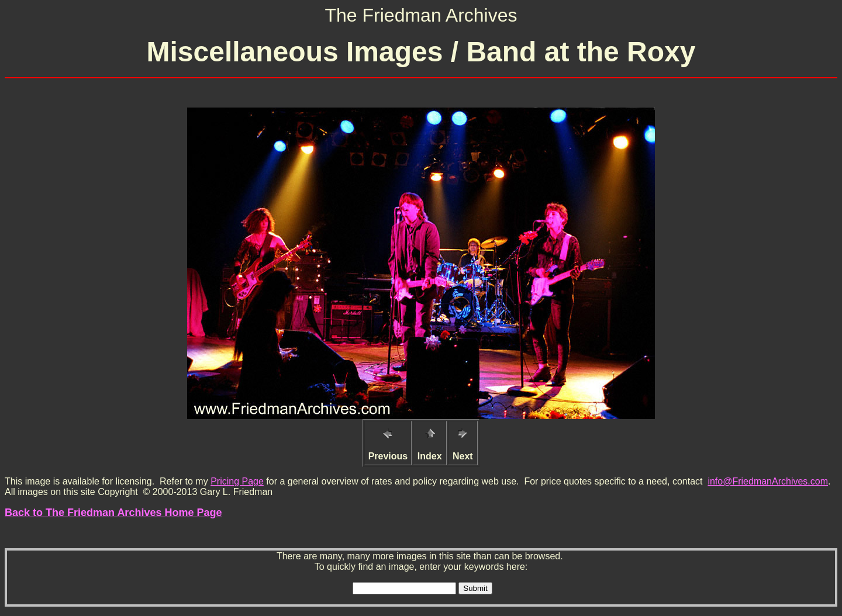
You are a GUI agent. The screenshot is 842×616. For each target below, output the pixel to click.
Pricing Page (237, 481)
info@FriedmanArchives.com (768, 481)
